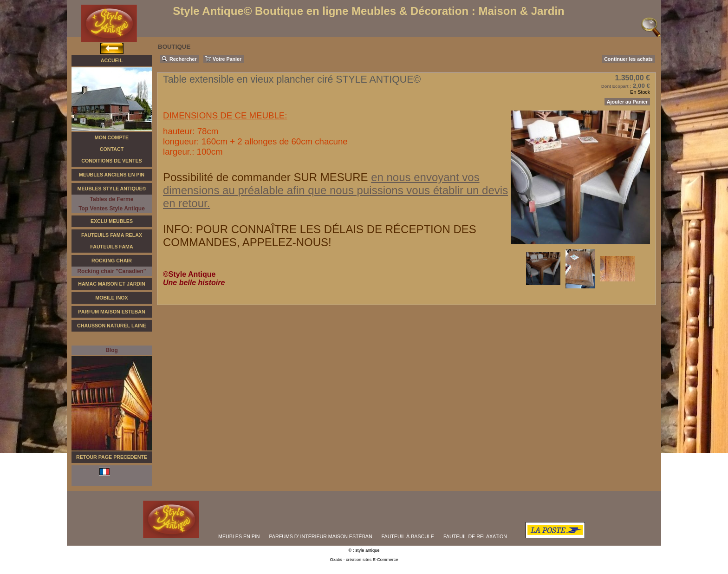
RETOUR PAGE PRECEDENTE (112, 457)
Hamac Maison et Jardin (111, 284)
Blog (112, 350)
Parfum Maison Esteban (111, 312)
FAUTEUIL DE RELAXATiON (475, 536)
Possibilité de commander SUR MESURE (267, 177)
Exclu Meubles (112, 221)
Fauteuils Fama (111, 247)
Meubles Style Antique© (112, 189)
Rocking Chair (112, 261)
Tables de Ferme (112, 199)
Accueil (112, 60)
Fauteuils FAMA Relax (112, 235)
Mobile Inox (111, 298)
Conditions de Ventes (111, 161)
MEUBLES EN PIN (239, 536)
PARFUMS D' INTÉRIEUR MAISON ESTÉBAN (321, 536)
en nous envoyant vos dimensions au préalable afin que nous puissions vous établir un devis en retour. (335, 190)
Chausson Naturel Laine (112, 326)
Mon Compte (112, 137)
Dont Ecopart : (616, 86)
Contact (112, 149)
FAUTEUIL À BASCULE (408, 536)
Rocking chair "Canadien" (111, 271)
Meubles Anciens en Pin (112, 175)
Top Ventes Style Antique (112, 209)
